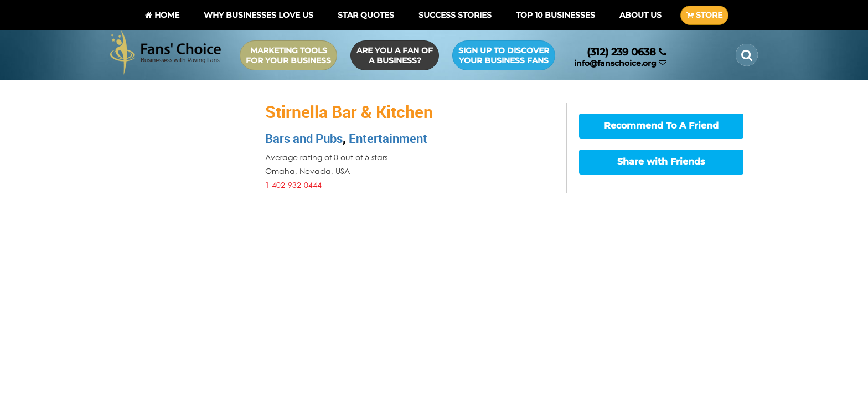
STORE (704, 15)
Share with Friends (661, 162)
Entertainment (388, 138)
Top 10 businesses (556, 15)
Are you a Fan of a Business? (395, 55)
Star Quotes (366, 15)
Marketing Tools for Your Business (288, 55)
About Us (640, 15)
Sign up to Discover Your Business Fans (504, 55)
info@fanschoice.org (620, 63)
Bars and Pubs (304, 138)
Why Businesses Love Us (259, 15)
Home (162, 15)
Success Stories (455, 15)
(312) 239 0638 (627, 52)
